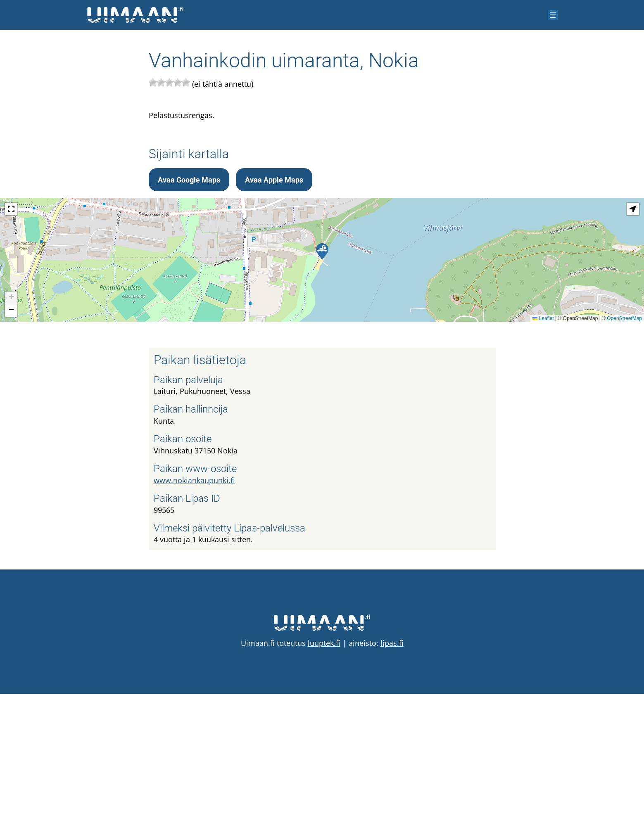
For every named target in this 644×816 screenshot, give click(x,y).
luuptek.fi (324, 765)
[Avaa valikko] (553, 15)
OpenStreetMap (624, 441)
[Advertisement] (322, 185)
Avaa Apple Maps (274, 302)
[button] (322, 374)
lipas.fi (392, 765)
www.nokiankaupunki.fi (194, 603)
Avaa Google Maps (189, 302)
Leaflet (543, 441)
